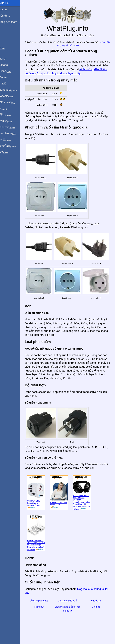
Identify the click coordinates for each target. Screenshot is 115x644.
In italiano (10, 71)
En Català (8, 84)
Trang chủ (8, 9)
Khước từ (97, 607)
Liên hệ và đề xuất (71, 607)
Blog (4, 33)
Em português (13, 90)
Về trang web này (45, 607)
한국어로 (10, 140)
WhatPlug (9, 3)
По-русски (11, 121)
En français (11, 96)
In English (8, 59)
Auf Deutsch (9, 77)
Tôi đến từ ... (9, 16)
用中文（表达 (12, 102)
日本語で (10, 115)
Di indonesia (12, 127)
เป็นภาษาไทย (12, 146)
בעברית (9, 152)
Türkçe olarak (13, 133)
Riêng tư (45, 614)
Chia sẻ (97, 614)
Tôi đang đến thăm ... (14, 22)
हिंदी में (8, 109)
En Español (9, 65)
